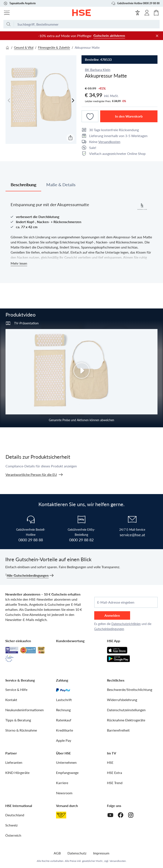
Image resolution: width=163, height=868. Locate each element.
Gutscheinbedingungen (109, 629)
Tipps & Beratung (18, 720)
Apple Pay (64, 740)
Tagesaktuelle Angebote (20, 3)
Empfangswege (67, 773)
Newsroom (64, 793)
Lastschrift (64, 700)
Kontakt (11, 700)
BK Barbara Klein (98, 70)
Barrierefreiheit (118, 730)
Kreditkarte (65, 730)
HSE (110, 762)
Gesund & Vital (24, 48)
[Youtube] (110, 815)
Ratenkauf (64, 720)
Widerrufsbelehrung (122, 700)
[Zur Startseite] (82, 13)
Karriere (62, 783)
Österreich (13, 835)
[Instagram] (131, 815)
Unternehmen (66, 762)
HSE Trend (115, 783)
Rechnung (63, 710)
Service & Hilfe (16, 690)
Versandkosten (109, 142)
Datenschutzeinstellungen (126, 710)
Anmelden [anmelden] (112, 615)
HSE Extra (115, 773)
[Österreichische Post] (61, 815)
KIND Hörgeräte (17, 773)
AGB (57, 853)
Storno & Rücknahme (21, 730)
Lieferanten (14, 762)
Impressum (101, 853)
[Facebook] (121, 815)
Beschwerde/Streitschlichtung (130, 690)
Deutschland (15, 815)
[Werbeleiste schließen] (157, 36)
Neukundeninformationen (25, 710)
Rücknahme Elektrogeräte (126, 720)
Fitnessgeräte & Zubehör (54, 48)
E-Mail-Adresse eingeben (116, 602)
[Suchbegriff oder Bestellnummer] (87, 24)
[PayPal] (63, 690)
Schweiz (11, 825)
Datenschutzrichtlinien (126, 624)
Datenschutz (77, 853)
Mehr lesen (19, 263)
